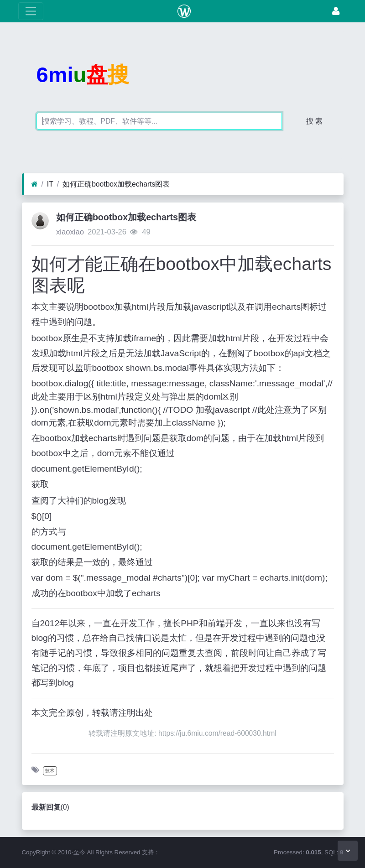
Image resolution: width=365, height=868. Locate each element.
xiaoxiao (70, 232)
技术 (50, 771)
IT (50, 184)
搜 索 (314, 121)
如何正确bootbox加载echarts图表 (116, 184)
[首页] (34, 184)
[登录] (336, 11)
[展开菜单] (31, 11)
